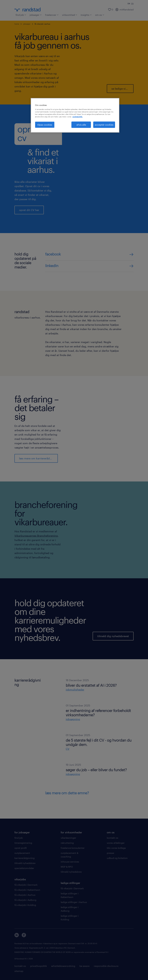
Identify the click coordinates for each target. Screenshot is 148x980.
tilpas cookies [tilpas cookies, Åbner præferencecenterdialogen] (45, 125)
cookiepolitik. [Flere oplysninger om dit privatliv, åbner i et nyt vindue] (78, 117)
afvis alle (81, 125)
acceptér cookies (104, 125)
